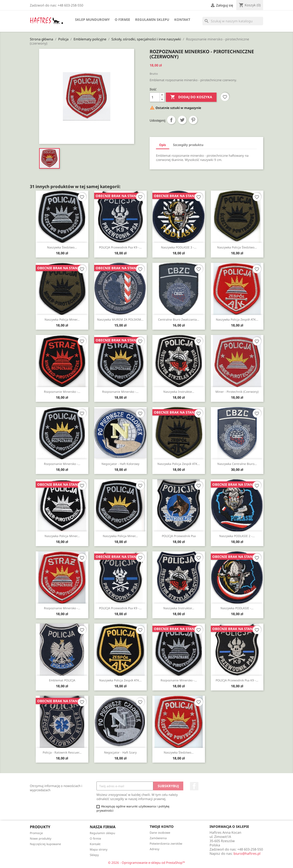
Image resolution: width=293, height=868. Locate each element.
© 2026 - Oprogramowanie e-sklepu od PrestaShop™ (146, 863)
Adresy (154, 849)
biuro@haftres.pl (247, 853)
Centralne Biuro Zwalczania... (179, 319)
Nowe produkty (41, 838)
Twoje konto (162, 827)
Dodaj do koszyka (191, 97)
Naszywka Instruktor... (179, 392)
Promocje (36, 833)
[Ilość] (155, 97)
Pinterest (193, 120)
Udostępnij (171, 120)
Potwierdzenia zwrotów (166, 843)
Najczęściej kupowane (45, 844)
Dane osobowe (160, 833)
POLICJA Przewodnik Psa (179, 536)
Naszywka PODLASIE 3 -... (179, 247)
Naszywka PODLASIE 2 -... (237, 536)
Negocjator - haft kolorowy (120, 464)
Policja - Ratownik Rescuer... (62, 752)
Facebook (194, 786)
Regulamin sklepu (152, 20)
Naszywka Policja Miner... (62, 319)
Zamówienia (158, 838)
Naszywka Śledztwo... (62, 247)
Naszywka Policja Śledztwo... (237, 247)
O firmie (122, 20)
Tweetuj (182, 120)
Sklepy (94, 855)
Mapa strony (99, 849)
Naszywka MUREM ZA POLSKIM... (120, 319)
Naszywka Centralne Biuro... (237, 464)
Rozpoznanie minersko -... (62, 392)
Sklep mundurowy (92, 20)
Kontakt (182, 20)
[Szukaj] (233, 21)
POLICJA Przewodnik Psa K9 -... (120, 247)
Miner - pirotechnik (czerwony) (237, 392)
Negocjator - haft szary (120, 752)
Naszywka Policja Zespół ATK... (237, 319)
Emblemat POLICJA (62, 680)
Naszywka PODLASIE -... (237, 608)
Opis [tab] (163, 145)
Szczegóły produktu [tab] (188, 145)
